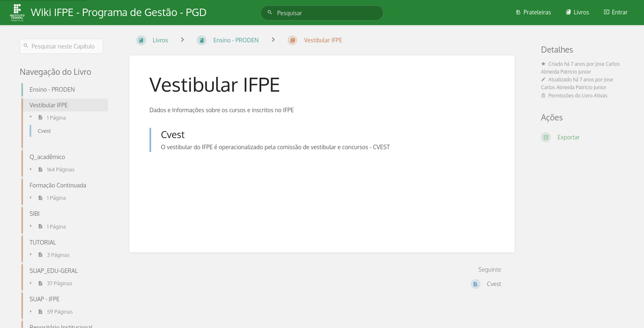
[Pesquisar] (271, 13)
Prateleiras (533, 12)
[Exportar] (583, 137)
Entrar (616, 12)
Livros (577, 12)
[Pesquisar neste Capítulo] (61, 46)
